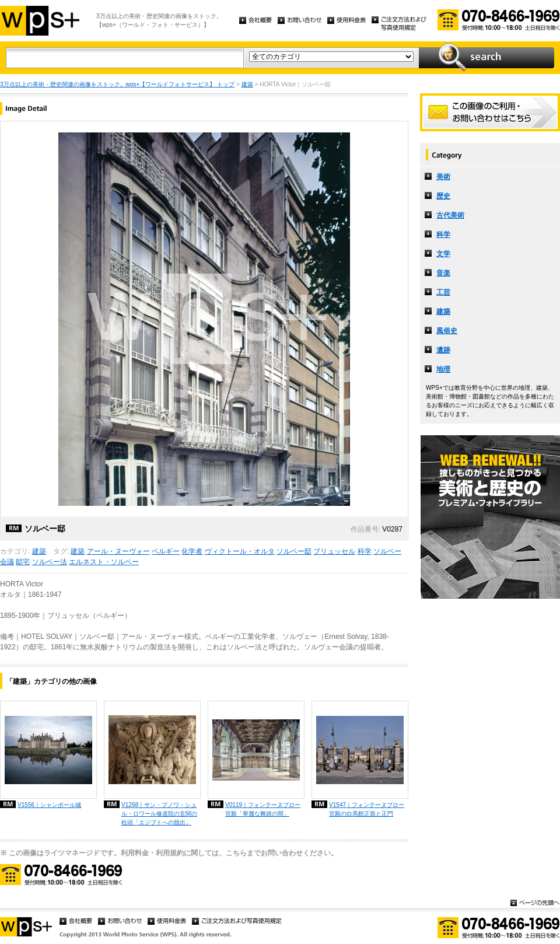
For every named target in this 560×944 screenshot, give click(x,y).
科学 (365, 551)
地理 (443, 369)
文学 (443, 254)
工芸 (443, 292)
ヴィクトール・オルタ (240, 551)
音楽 (443, 273)
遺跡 (443, 350)
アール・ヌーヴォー (118, 551)
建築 (247, 84)
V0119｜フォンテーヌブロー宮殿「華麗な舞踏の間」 (263, 809)
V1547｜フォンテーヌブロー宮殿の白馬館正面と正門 (367, 809)
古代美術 (450, 215)
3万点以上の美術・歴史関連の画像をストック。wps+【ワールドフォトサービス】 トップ (117, 84)
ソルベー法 (50, 562)
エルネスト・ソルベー (104, 562)
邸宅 (23, 562)
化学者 (192, 551)
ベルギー (166, 551)
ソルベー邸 (294, 551)
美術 (443, 177)
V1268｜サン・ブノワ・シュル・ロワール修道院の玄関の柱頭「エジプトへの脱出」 (159, 814)
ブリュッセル (334, 551)
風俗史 (447, 331)
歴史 (443, 196)
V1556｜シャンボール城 (49, 805)
